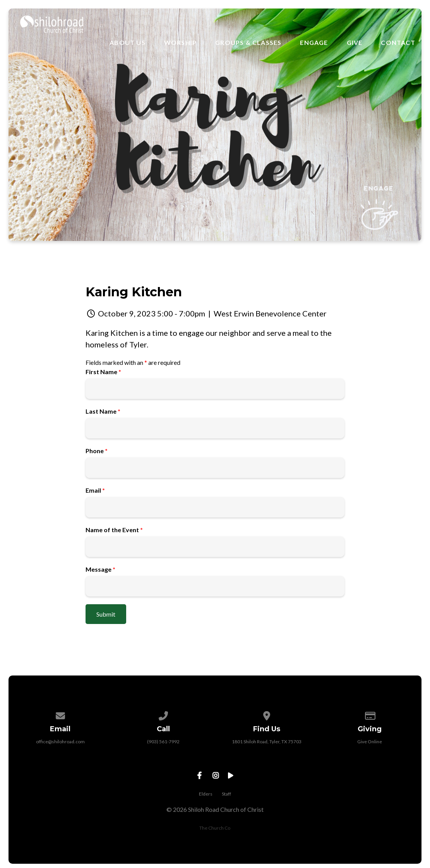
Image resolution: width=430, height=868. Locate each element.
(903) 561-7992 (163, 742)
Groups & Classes (248, 43)
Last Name (103, 411)
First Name (103, 372)
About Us (128, 43)
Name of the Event (114, 530)
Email (95, 490)
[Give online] (370, 714)
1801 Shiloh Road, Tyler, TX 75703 (267, 742)
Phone (97, 451)
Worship (180, 43)
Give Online (370, 742)
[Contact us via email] (60, 714)
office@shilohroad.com (60, 742)
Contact (398, 43)
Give (355, 43)
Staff (226, 794)
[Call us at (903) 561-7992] (163, 714)
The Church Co (215, 828)
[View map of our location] (267, 714)
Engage (314, 43)
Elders (206, 794)
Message (100, 569)
